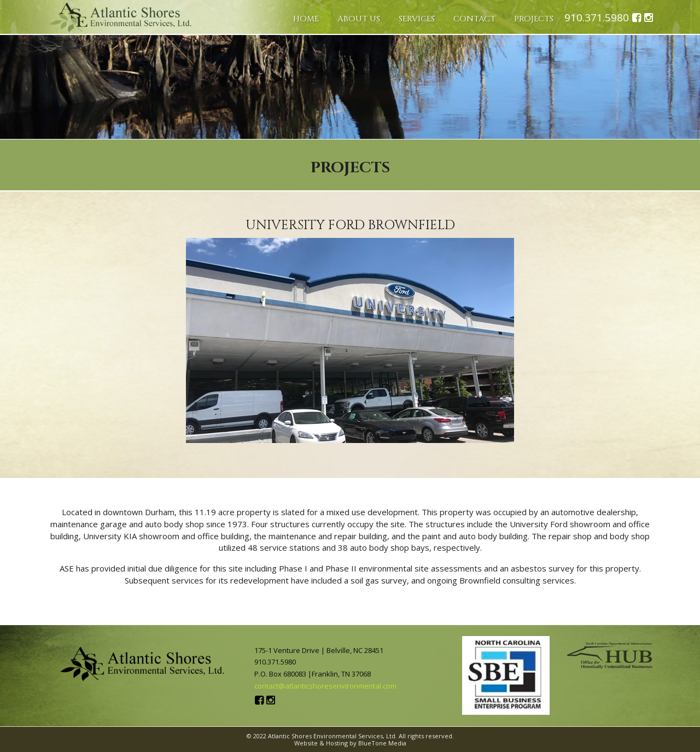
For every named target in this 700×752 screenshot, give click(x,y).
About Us (359, 19)
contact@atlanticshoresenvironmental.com (325, 686)
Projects (534, 19)
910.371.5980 (597, 18)
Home (306, 19)
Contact (474, 19)
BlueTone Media (382, 743)
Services (417, 19)
